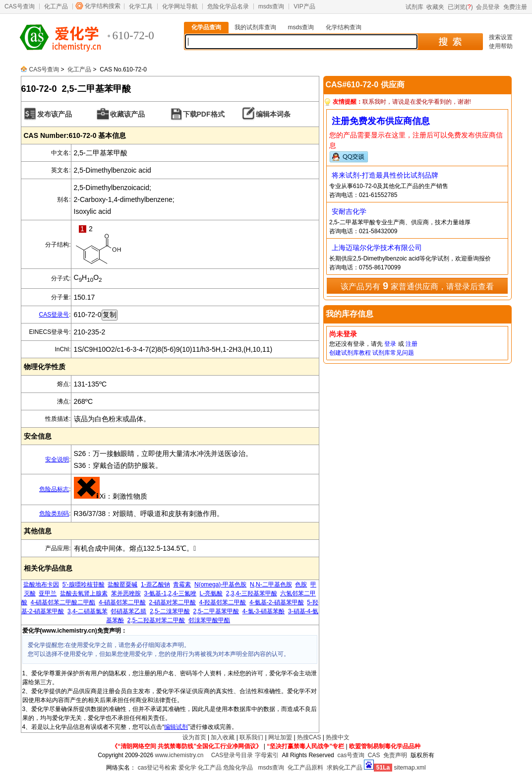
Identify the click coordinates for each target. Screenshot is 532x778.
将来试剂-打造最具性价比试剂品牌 (385, 175)
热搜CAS (309, 737)
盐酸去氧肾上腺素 (84, 593)
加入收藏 (223, 737)
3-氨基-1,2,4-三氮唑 (170, 593)
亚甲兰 (48, 593)
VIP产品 (304, 6)
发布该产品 (55, 114)
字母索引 (267, 755)
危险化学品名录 (228, 6)
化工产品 (56, 6)
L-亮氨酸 (211, 593)
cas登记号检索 (157, 768)
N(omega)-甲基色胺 (220, 584)
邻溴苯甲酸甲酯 (209, 620)
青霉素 (182, 584)
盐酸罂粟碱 (122, 584)
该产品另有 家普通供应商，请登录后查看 (417, 286)
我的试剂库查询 (255, 27)
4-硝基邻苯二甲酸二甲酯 (63, 602)
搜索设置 (501, 37)
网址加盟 (280, 737)
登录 (390, 344)
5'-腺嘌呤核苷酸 (84, 584)
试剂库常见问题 (393, 353)
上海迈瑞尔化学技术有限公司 (377, 248)
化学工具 (141, 6)
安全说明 (57, 459)
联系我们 (251, 737)
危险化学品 (238, 768)
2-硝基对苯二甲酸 (172, 602)
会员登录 (488, 7)
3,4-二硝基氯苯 (88, 611)
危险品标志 (54, 489)
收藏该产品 (127, 114)
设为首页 (194, 737)
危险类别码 (54, 514)
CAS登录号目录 (232, 755)
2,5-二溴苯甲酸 (170, 611)
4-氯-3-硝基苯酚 (264, 611)
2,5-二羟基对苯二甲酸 (156, 620)
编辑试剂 (176, 727)
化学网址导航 (180, 6)
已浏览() (460, 7)
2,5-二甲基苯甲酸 (216, 611)
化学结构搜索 (103, 6)
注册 (412, 344)
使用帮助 (501, 46)
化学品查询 (206, 27)
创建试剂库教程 (350, 353)
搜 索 (450, 42)
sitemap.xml (410, 768)
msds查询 (271, 6)
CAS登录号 (54, 315)
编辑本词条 (273, 114)
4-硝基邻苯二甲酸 (122, 602)
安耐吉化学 (349, 211)
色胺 (301, 584)
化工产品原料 (305, 768)
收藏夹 (435, 7)
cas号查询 (351, 755)
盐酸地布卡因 (41, 584)
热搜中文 (338, 737)
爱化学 (187, 768)
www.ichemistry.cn (179, 755)
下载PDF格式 (204, 114)
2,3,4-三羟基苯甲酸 (252, 593)
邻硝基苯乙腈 (128, 611)
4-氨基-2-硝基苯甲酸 (276, 602)
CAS (374, 755)
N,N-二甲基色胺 (271, 584)
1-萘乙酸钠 (155, 584)
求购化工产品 (345, 768)
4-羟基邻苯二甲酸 (223, 602)
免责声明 (395, 755)
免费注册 (515, 7)
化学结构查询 (344, 27)
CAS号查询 (20, 6)
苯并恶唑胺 (126, 593)
